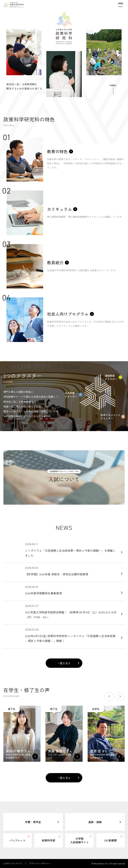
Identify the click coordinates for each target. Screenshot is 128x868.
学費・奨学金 (33, 822)
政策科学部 (48, 840)
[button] (109, 697)
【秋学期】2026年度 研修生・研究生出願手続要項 (71, 571)
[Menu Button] (120, 4)
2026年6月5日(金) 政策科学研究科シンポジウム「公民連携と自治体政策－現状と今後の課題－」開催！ (71, 635)
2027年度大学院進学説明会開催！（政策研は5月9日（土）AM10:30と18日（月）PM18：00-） (71, 612)
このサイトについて (12, 863)
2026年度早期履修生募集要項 (71, 590)
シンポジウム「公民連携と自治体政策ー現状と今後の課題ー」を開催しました (71, 550)
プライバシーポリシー (40, 863)
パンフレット (17, 840)
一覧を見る (64, 663)
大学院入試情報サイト (79, 840)
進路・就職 (95, 822)
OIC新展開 (110, 840)
